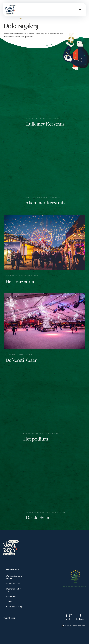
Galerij (9, 602)
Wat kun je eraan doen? (14, 577)
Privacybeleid (9, 618)
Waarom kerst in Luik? (14, 590)
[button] (80, 10)
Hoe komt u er (13, 584)
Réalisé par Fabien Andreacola (75, 626)
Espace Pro (11, 596)
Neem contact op (14, 607)
